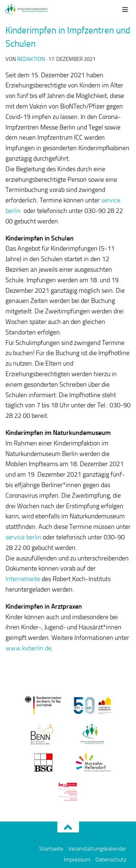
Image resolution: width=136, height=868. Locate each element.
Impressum (77, 859)
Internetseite (23, 579)
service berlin (23, 537)
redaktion (31, 59)
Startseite (51, 849)
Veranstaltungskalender (97, 849)
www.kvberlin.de (28, 648)
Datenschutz (111, 859)
